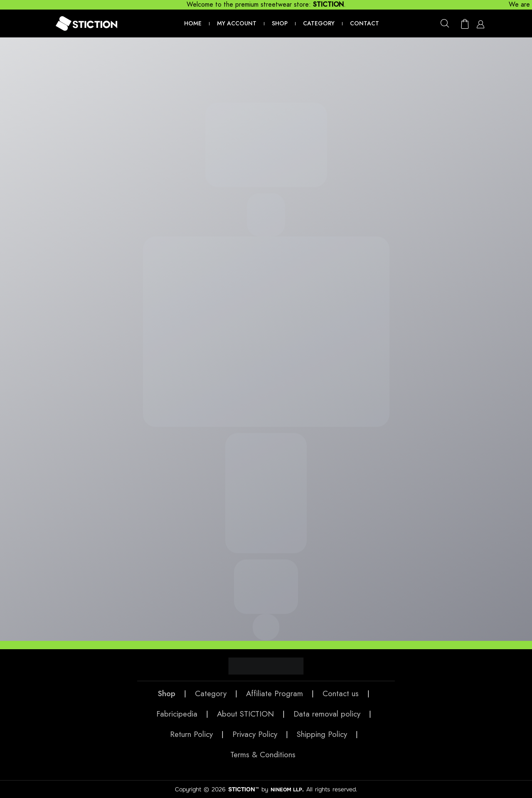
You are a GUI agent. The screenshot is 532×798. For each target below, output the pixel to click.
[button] (443, 23)
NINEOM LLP (287, 789)
